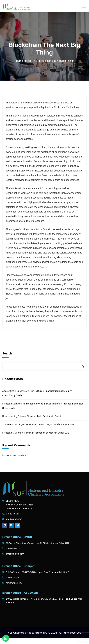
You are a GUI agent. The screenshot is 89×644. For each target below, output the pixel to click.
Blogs (28, 61)
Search (7, 353)
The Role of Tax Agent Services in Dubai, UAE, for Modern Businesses (38, 425)
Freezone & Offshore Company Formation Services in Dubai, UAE (36, 433)
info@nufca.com (14, 519)
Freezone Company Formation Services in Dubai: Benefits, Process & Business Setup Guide (43, 406)
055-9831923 (13, 549)
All (35, 61)
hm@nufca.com (14, 583)
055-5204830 (13, 578)
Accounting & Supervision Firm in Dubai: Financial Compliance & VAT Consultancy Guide (38, 393)
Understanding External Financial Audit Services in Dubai (32, 416)
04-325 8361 (13, 514)
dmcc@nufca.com (15, 554)
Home (19, 61)
